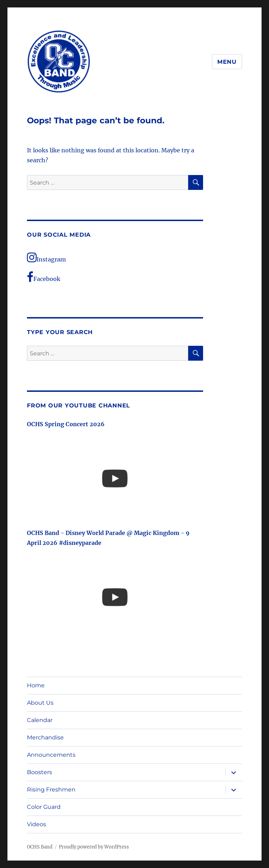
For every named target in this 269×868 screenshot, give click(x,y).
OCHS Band (40, 847)
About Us (40, 703)
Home (36, 685)
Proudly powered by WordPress (94, 847)
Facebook (44, 277)
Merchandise (45, 737)
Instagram (46, 258)
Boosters (40, 772)
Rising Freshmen (51, 790)
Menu (227, 62)
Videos (37, 824)
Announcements (51, 755)
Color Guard (44, 807)
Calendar (40, 720)
